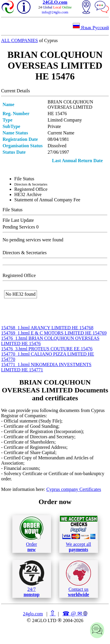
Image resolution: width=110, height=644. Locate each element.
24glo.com (33, 614)
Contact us (78, 579)
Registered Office (31, 189)
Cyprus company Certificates (74, 489)
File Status (24, 179)
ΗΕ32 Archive (28, 194)
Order (32, 534)
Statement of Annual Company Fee (47, 200)
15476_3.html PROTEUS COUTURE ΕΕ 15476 (47, 349)
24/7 (32, 579)
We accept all (79, 534)
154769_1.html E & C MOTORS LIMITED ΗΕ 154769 (54, 333)
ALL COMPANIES (20, 40)
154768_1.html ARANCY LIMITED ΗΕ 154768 (47, 328)
